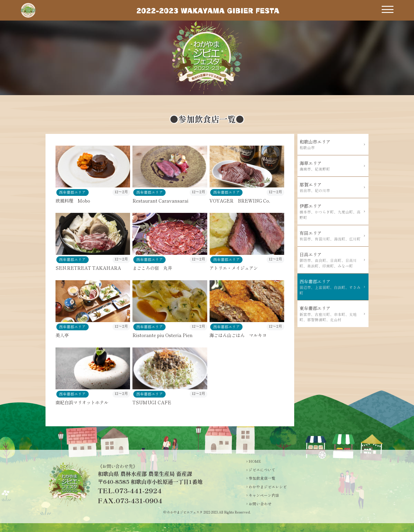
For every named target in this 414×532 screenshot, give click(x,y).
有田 (331, 236)
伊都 (331, 212)
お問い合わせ (260, 504)
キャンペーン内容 (264, 495)
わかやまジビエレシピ (268, 487)
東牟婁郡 (331, 314)
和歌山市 (331, 144)
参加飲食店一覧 (262, 478)
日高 (331, 260)
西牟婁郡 (331, 287)
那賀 (331, 187)
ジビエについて (262, 470)
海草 (331, 166)
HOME (255, 461)
